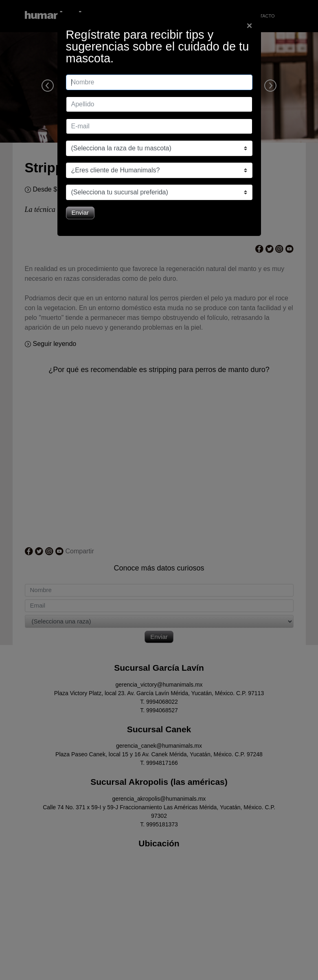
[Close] (249, 26)
